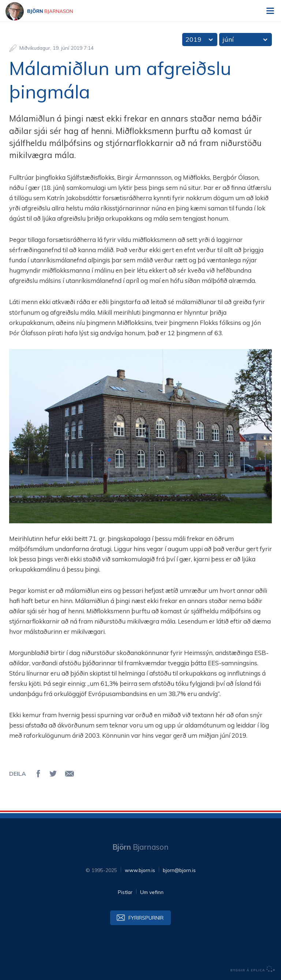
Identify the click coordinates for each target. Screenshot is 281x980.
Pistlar (125, 892)
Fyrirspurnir (146, 918)
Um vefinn (152, 892)
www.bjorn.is (140, 870)
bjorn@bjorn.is (179, 870)
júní (228, 39)
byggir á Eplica (253, 969)
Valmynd (270, 11)
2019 (194, 39)
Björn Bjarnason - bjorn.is (46, 11)
